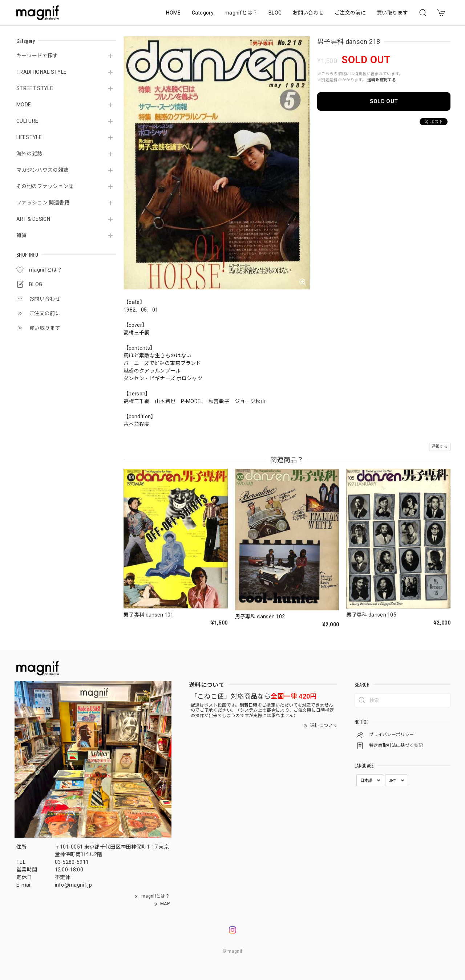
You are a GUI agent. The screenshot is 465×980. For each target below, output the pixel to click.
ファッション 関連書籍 (43, 203)
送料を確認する (382, 80)
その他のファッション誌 (45, 186)
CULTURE (27, 121)
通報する (440, 446)
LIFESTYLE (29, 137)
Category (203, 13)
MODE (24, 105)
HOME (173, 13)
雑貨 (22, 235)
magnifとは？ (241, 13)
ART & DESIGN (33, 219)
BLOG (275, 13)
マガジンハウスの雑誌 (42, 170)
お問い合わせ (308, 13)
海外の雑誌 (29, 154)
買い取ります (392, 13)
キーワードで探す (37, 56)
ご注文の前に (350, 13)
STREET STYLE (35, 88)
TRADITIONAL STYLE (41, 72)
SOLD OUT (384, 101)
